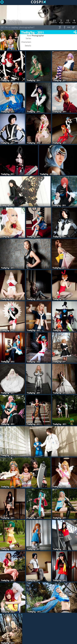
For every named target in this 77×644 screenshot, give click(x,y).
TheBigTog (14, 21)
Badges (61, 21)
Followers (54, 21)
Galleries (68, 21)
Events (74, 21)
